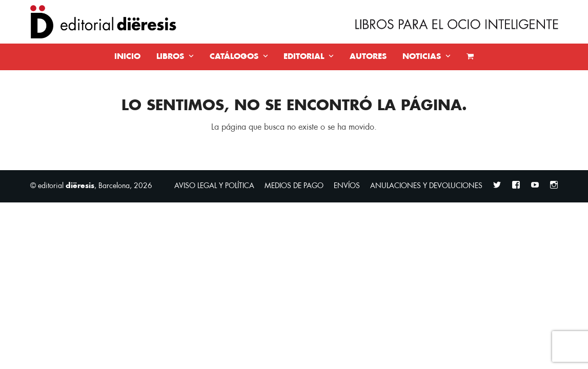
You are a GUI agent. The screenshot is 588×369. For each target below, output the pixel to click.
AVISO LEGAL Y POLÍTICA (214, 186)
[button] (470, 57)
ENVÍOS (347, 186)
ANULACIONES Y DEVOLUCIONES (426, 186)
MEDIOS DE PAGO (294, 186)
